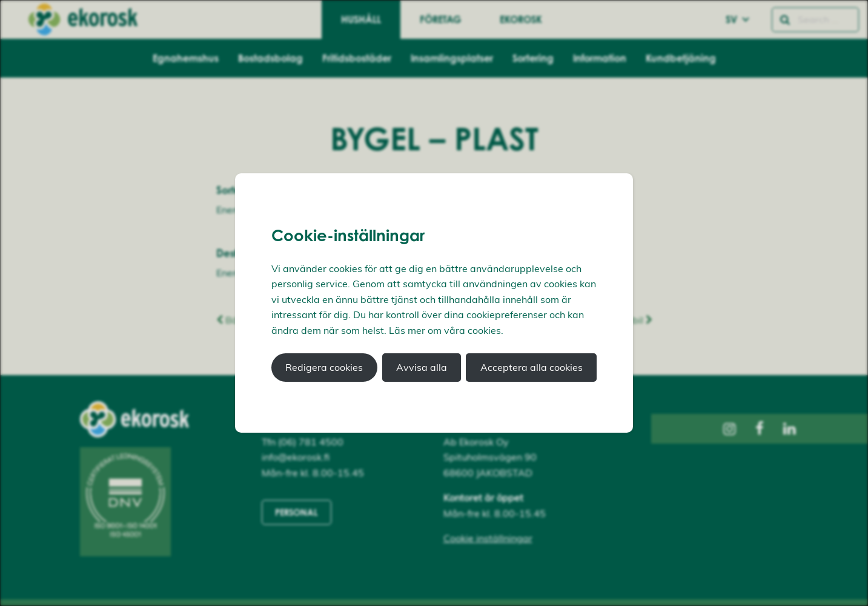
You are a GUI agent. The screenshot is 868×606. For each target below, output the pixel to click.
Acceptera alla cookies (532, 367)
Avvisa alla (422, 367)
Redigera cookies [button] (324, 367)
